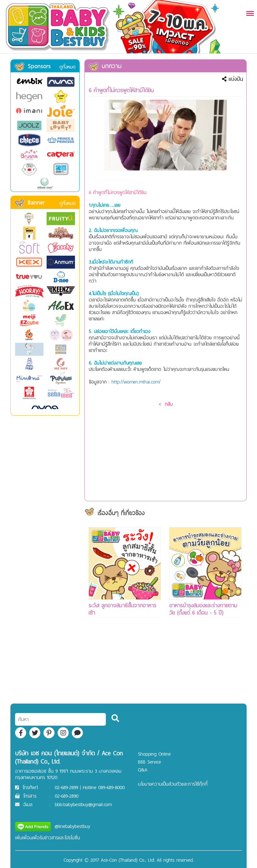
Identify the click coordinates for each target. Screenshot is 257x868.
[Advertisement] (125, 672)
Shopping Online (154, 754)
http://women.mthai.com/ (136, 382)
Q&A (143, 770)
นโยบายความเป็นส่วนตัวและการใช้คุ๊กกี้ (173, 784)
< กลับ (166, 404)
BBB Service (149, 762)
